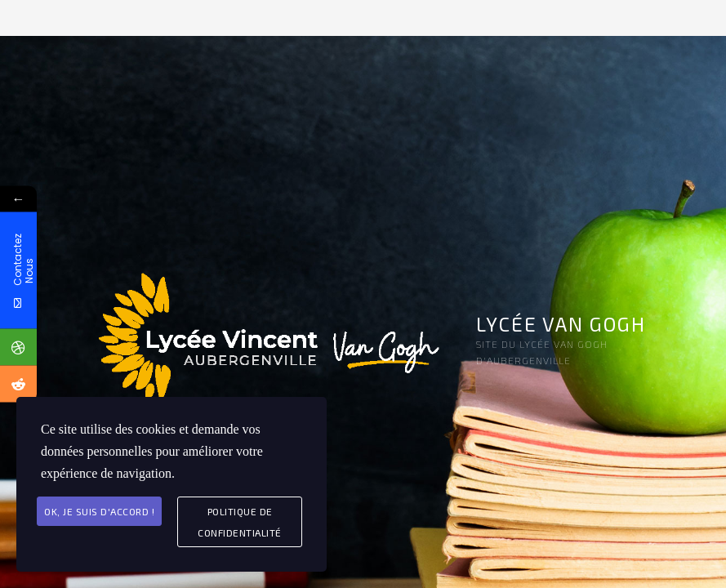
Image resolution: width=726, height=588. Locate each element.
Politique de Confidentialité (240, 522)
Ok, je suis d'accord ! (99, 511)
